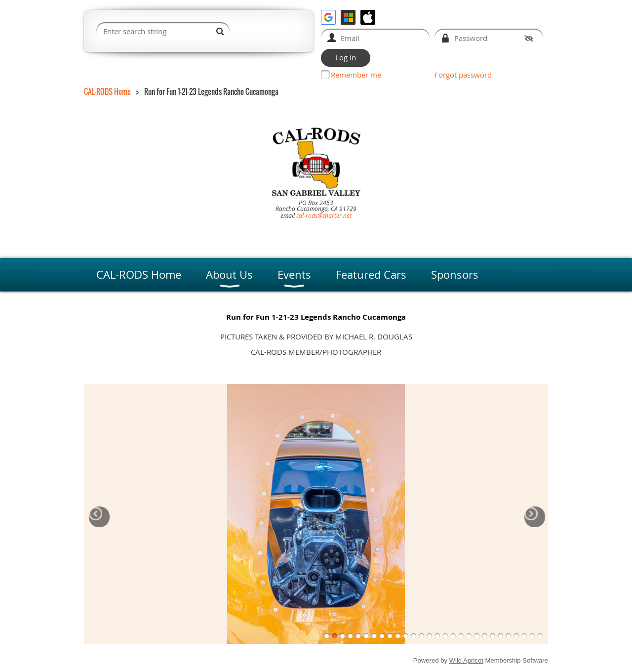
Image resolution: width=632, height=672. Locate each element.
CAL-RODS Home (107, 91)
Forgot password (463, 75)
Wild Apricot (466, 660)
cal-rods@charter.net (324, 215)
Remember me (356, 75)
